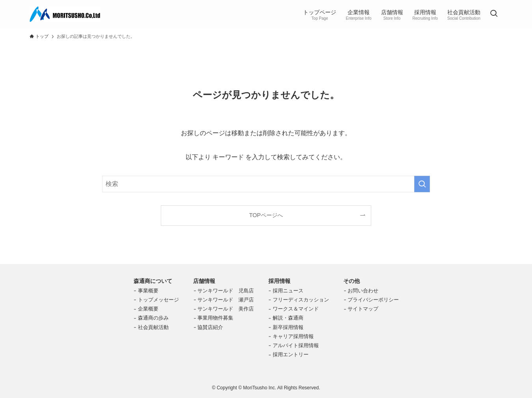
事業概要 (148, 291)
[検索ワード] (266, 184)
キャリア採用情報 (293, 336)
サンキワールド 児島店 (226, 291)
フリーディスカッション (301, 300)
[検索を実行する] (422, 184)
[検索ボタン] (494, 14)
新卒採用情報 (288, 327)
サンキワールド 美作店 (226, 309)
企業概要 (148, 309)
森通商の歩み (153, 318)
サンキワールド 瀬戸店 (226, 300)
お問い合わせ (363, 291)
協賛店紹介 (210, 327)
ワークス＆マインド (296, 309)
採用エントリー (291, 354)
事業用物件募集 (215, 318)
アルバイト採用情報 (296, 345)
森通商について (153, 281)
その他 (352, 281)
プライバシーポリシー (373, 300)
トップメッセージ (158, 300)
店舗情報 (204, 281)
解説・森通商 (288, 318)
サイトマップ (363, 309)
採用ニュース (288, 291)
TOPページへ (266, 215)
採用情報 (279, 281)
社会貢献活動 (153, 327)
